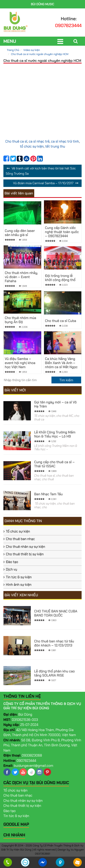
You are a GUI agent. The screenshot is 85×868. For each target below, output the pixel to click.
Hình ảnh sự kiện (19, 585)
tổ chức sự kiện (32, 146)
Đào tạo (12, 562)
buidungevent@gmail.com (34, 766)
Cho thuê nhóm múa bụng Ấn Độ (20, 320)
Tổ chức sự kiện (18, 531)
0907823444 (68, 25)
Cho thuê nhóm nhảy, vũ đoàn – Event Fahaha (21, 277)
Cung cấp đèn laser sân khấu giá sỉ (20, 233)
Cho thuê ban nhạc (20, 539)
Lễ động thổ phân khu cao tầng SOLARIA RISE (55, 673)
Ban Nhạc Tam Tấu (49, 494)
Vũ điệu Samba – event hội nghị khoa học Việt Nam (20, 363)
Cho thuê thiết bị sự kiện (25, 554)
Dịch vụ (12, 569)
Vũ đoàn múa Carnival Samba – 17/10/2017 (43, 183)
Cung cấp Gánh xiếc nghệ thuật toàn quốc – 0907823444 (62, 232)
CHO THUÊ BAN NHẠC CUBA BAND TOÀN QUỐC (56, 613)
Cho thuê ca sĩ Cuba (61, 321)
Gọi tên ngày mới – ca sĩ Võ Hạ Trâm (55, 404)
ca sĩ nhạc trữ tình (65, 141)
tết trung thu (55, 146)
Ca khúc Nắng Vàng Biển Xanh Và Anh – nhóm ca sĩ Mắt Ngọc (61, 363)
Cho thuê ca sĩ (16, 141)
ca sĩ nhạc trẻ (39, 141)
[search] (66, 380)
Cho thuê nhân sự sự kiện (25, 547)
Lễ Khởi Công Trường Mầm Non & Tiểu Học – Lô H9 (55, 434)
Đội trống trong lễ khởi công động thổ (60, 278)
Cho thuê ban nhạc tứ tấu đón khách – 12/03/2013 (54, 643)
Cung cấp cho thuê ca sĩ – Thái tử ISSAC (55, 464)
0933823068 (32, 755)
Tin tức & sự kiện (19, 577)
